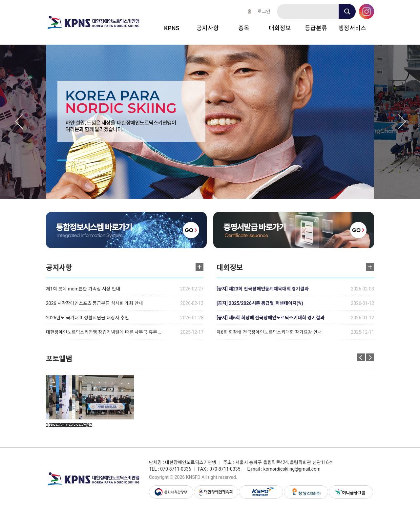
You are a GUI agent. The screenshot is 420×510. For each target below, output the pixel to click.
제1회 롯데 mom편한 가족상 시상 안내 (83, 289)
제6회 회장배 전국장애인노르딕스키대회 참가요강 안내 (269, 332)
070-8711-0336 (176, 469)
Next (402, 122)
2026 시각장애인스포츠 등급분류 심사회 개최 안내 (94, 303)
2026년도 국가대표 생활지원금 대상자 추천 (87, 318)
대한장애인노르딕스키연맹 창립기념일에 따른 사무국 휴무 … (104, 332)
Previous (19, 122)
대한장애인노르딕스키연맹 (94, 22)
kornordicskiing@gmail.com (292, 469)
